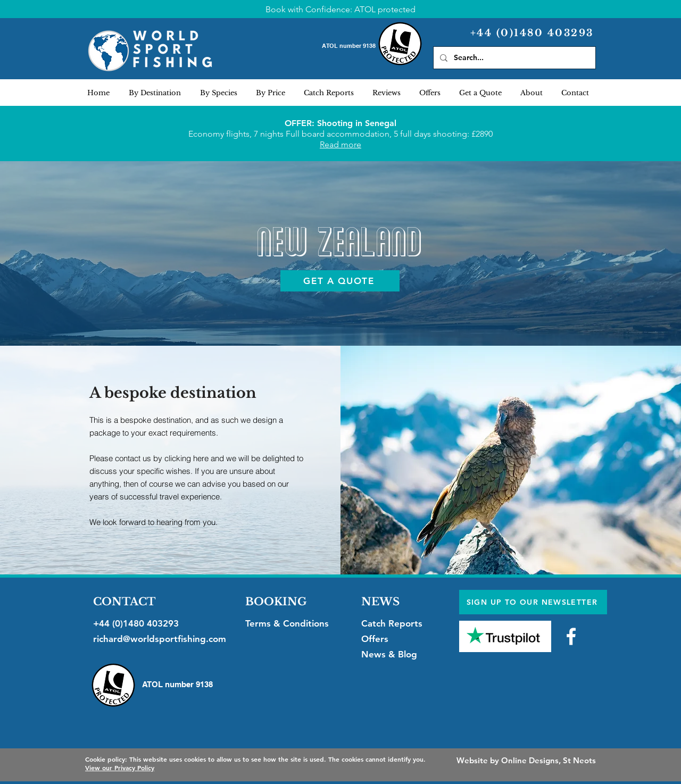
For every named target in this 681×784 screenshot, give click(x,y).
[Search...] (513, 58)
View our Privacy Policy (120, 768)
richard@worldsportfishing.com (160, 639)
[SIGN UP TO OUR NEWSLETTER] (533, 602)
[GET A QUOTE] (340, 281)
